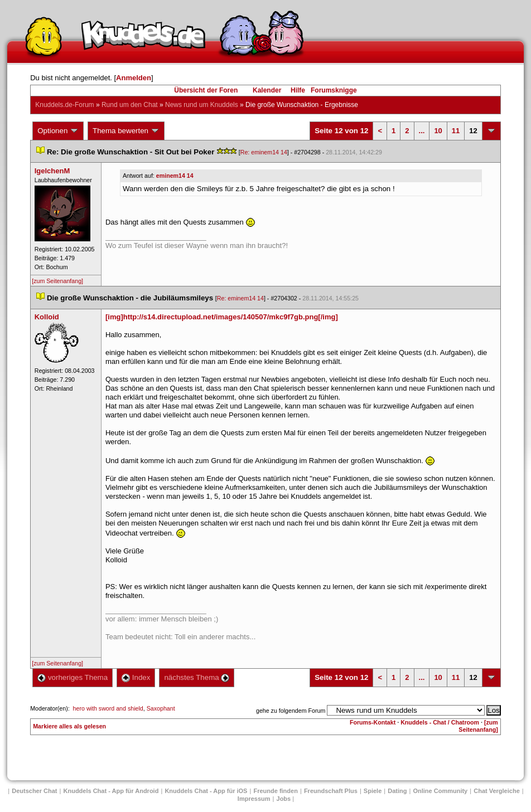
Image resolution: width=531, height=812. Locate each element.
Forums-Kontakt (373, 722)
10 (438, 131)
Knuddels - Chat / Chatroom (440, 722)
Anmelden (134, 78)
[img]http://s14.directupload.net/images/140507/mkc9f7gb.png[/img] (222, 317)
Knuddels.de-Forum (64, 105)
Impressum (254, 799)
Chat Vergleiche (497, 791)
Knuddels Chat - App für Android (111, 791)
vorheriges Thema (73, 677)
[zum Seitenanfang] (57, 281)
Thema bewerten (126, 131)
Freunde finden (275, 791)
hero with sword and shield (108, 708)
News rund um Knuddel (202, 105)
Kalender (267, 90)
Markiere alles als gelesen (69, 726)
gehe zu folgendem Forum (291, 711)
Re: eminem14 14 (264, 152)
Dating (397, 791)
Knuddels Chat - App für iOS (206, 791)
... (422, 131)
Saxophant (161, 708)
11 (456, 131)
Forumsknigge (334, 90)
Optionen (58, 131)
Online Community (440, 791)
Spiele (373, 791)
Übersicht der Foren (206, 90)
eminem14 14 (175, 176)
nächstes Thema (197, 677)
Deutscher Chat (34, 791)
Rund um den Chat (130, 105)
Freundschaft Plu (331, 791)
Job (284, 799)
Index (136, 677)
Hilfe (298, 90)
